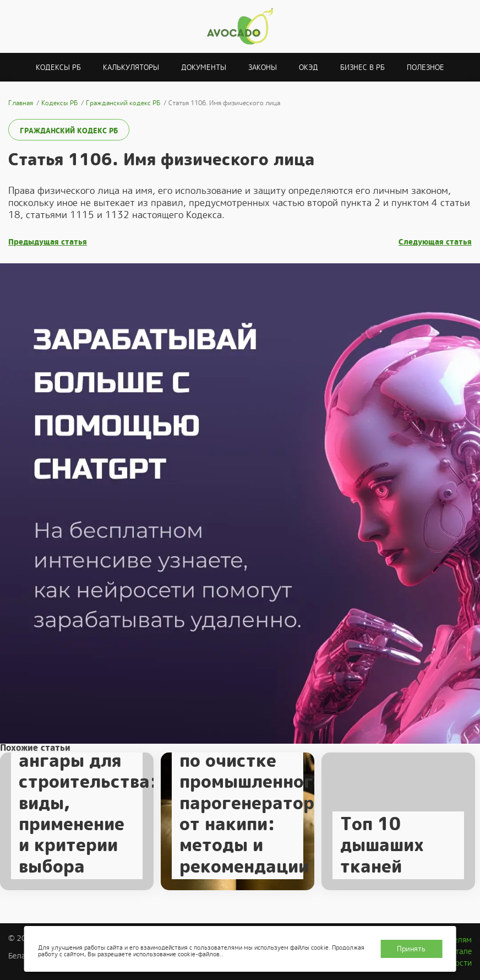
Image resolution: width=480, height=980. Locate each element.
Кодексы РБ (58, 67)
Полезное (426, 67)
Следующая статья (435, 242)
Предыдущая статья (48, 242)
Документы (204, 67)
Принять (411, 949)
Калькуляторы (131, 67)
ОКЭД (309, 67)
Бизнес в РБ (362, 67)
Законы (263, 67)
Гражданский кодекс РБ (69, 131)
